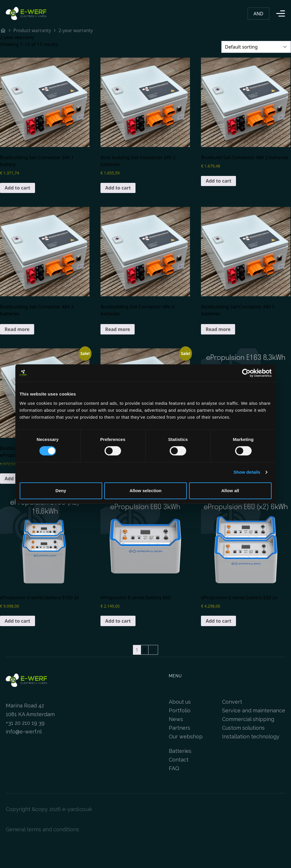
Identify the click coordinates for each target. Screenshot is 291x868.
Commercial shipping (248, 719)
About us (180, 702)
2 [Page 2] (145, 650)
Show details (247, 472)
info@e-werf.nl (24, 732)
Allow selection (145, 491)
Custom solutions (243, 728)
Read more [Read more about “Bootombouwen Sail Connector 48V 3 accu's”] (17, 329)
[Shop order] (256, 47)
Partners (180, 728)
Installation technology (251, 736)
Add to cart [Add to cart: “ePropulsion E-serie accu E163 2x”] (18, 621)
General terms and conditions (42, 829)
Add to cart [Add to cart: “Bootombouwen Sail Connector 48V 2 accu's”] (218, 181)
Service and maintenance (254, 710)
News (176, 719)
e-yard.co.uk (77, 809)
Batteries (180, 751)
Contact (179, 760)
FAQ (174, 768)
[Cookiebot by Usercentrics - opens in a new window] (246, 373)
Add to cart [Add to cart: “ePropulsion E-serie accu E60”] (118, 621)
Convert (232, 702)
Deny (61, 491)
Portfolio (180, 710)
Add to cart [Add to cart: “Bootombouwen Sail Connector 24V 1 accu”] (18, 188)
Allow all (230, 491)
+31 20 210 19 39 (25, 723)
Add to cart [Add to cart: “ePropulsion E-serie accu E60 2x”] (218, 621)
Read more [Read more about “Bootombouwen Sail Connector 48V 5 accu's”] (218, 329)
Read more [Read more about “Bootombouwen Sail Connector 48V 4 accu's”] (118, 329)
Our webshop (186, 736)
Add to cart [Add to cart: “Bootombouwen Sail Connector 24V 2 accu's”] (118, 188)
